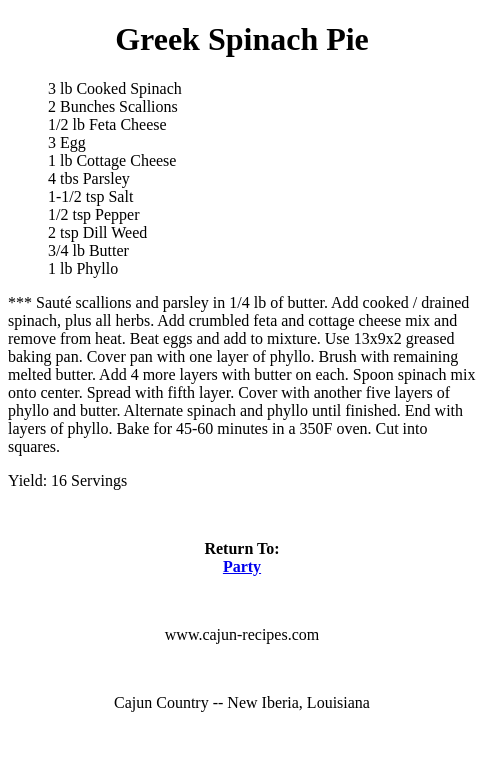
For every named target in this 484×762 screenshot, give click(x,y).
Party (242, 566)
